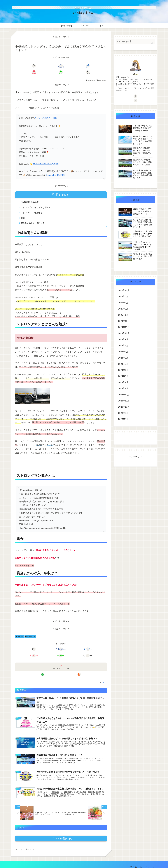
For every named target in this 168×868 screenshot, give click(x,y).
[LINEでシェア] (84, 66)
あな (135, 73)
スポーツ (19, 632)
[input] (135, 41)
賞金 (23, 212)
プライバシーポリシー (135, 861)
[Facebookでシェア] (38, 66)
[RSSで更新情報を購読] (64, 663)
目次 (59, 188)
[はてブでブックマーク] (53, 66)
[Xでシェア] (22, 66)
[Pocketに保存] (69, 66)
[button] (99, 66)
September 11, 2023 (56, 169)
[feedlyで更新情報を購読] (58, 663)
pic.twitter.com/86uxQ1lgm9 (45, 157)
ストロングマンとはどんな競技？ (37, 201)
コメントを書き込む (61, 832)
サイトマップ (150, 861)
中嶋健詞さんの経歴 (30, 196)
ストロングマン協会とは (33, 207)
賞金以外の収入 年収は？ (34, 218)
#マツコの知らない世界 (46, 112)
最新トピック (30, 632)
